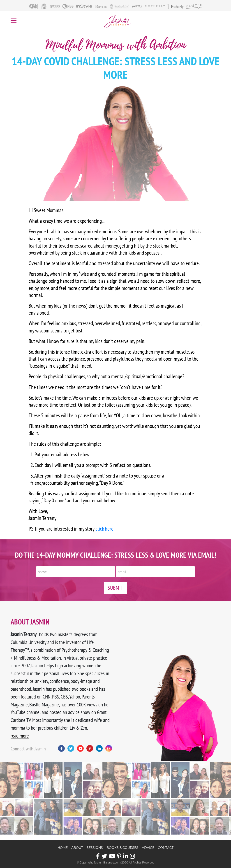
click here (104, 529)
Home (63, 848)
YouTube (80, 748)
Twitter (71, 748)
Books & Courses (122, 848)
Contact (166, 848)
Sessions (95, 848)
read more (20, 736)
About (77, 848)
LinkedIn (99, 748)
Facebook (61, 748)
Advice (148, 848)
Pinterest (90, 748)
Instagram (109, 748)
